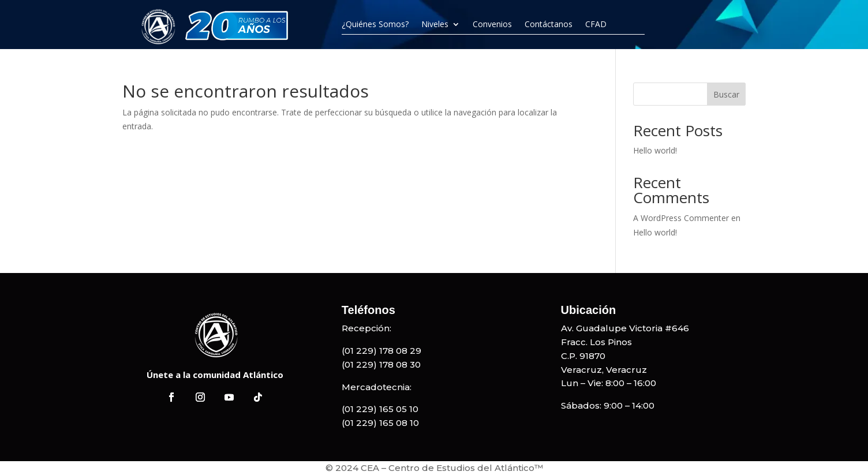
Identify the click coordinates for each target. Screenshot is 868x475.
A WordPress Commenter (681, 218)
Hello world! (655, 150)
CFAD (596, 24)
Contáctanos (549, 24)
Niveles (435, 24)
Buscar (726, 94)
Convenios (492, 24)
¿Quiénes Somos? (375, 24)
